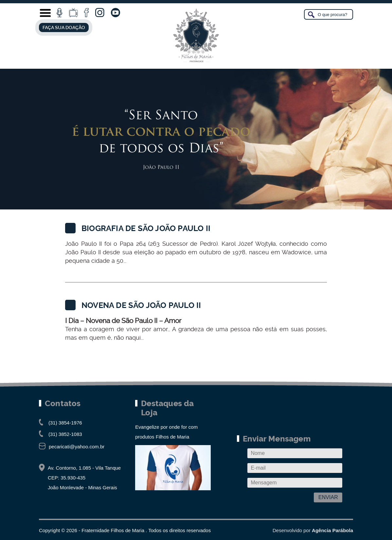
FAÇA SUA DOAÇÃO (64, 27)
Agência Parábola (332, 530)
